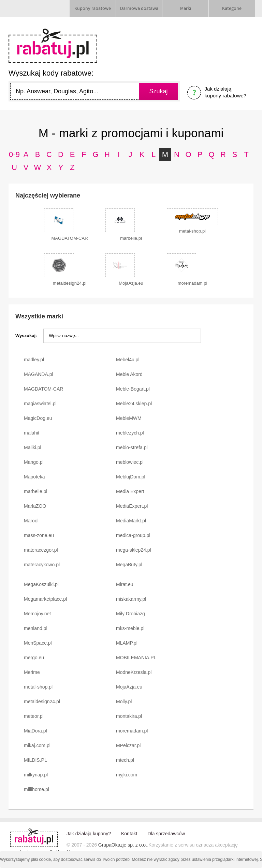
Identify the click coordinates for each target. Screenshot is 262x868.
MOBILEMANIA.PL (136, 658)
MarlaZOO (35, 506)
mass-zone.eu (39, 535)
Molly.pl (124, 701)
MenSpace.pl (38, 643)
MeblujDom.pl (131, 477)
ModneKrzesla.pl (134, 672)
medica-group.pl (133, 535)
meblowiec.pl (130, 462)
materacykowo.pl (42, 565)
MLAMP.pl (127, 643)
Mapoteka (34, 477)
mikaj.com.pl (37, 745)
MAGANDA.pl (39, 374)
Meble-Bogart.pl (133, 389)
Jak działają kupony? (89, 834)
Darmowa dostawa (139, 9)
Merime (32, 672)
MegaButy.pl (129, 565)
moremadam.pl (132, 731)
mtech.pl (125, 760)
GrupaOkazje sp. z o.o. (123, 845)
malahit (32, 433)
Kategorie (232, 9)
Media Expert (130, 491)
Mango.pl (34, 462)
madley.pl (34, 360)
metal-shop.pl (38, 687)
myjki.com (127, 775)
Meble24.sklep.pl (134, 404)
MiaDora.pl (35, 731)
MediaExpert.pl (132, 506)
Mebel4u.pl (128, 360)
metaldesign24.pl (42, 701)
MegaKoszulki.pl (41, 584)
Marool (31, 521)
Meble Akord (129, 374)
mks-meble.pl (130, 628)
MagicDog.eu (38, 418)
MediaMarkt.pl (131, 521)
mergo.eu (34, 658)
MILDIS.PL (35, 760)
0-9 (14, 154)
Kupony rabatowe (93, 9)
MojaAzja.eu (129, 687)
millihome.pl (37, 789)
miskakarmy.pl (131, 599)
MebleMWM (129, 418)
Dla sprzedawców (166, 834)
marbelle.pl (35, 491)
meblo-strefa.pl (132, 447)
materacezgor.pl (41, 550)
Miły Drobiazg (130, 614)
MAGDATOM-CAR (43, 389)
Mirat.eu (125, 584)
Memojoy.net (37, 614)
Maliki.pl (33, 447)
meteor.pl (34, 716)
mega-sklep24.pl (134, 550)
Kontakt (129, 834)
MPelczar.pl (128, 745)
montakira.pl (129, 716)
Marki (186, 9)
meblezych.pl (130, 433)
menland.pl (36, 628)
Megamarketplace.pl (45, 599)
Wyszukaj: (26, 336)
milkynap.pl (36, 775)
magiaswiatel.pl (40, 404)
